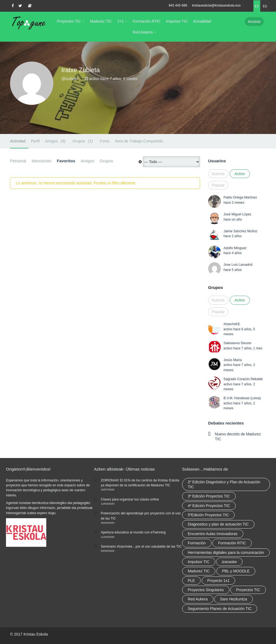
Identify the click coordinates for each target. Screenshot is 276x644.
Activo (240, 174)
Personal (18, 161)
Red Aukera (143, 32)
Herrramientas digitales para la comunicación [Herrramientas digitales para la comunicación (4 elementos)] (226, 553)
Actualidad (202, 21)
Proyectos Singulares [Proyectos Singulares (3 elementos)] (206, 590)
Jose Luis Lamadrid (238, 265)
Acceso (254, 22)
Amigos (56, 141)
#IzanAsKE (232, 324)
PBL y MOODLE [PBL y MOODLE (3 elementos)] (236, 571)
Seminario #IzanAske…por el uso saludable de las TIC (141, 547)
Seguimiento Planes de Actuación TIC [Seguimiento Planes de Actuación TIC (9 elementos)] (220, 609)
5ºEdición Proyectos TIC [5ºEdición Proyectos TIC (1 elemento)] (208, 515)
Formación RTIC (147, 21)
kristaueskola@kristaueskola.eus (217, 5)
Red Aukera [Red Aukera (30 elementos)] (198, 599)
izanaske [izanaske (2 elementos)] (229, 562)
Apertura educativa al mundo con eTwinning (133, 532)
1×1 (121, 21)
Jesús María (233, 360)
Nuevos (218, 174)
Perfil (35, 141)
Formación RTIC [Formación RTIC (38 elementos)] (232, 543)
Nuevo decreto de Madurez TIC (238, 437)
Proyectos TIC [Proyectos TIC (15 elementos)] (248, 590)
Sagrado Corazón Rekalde (243, 379)
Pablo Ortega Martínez (240, 197)
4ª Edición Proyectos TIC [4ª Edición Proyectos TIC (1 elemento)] (209, 506)
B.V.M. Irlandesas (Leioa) (242, 398)
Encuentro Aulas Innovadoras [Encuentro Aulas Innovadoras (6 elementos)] (213, 534)
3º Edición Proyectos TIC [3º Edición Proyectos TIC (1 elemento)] (209, 496)
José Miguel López (237, 214)
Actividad (18, 141)
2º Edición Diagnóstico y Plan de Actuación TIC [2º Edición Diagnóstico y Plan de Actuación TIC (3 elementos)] (224, 484)
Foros (105, 141)
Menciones (42, 161)
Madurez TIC (101, 21)
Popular (218, 185)
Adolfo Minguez (235, 248)
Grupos (84, 141)
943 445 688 (178, 5)
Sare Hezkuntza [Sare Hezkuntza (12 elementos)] (234, 599)
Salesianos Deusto (237, 343)
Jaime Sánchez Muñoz (240, 231)
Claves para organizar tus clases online (130, 499)
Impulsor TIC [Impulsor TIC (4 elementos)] (199, 562)
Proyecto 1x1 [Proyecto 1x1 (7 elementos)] (219, 581)
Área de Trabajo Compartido (139, 141)
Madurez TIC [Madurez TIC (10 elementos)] (199, 571)
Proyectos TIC (69, 21)
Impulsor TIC (177, 21)
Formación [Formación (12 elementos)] (197, 543)
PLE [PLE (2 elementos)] (191, 581)
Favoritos (66, 161)
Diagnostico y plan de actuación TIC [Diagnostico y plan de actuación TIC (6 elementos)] (218, 524)
